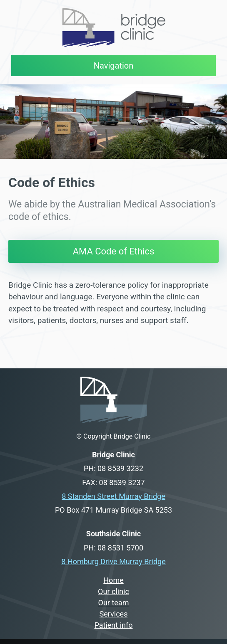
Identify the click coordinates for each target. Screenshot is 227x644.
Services (114, 614)
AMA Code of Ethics (114, 251)
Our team (114, 603)
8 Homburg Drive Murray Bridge (113, 561)
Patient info (114, 625)
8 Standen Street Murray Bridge (113, 496)
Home (113, 580)
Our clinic (113, 591)
